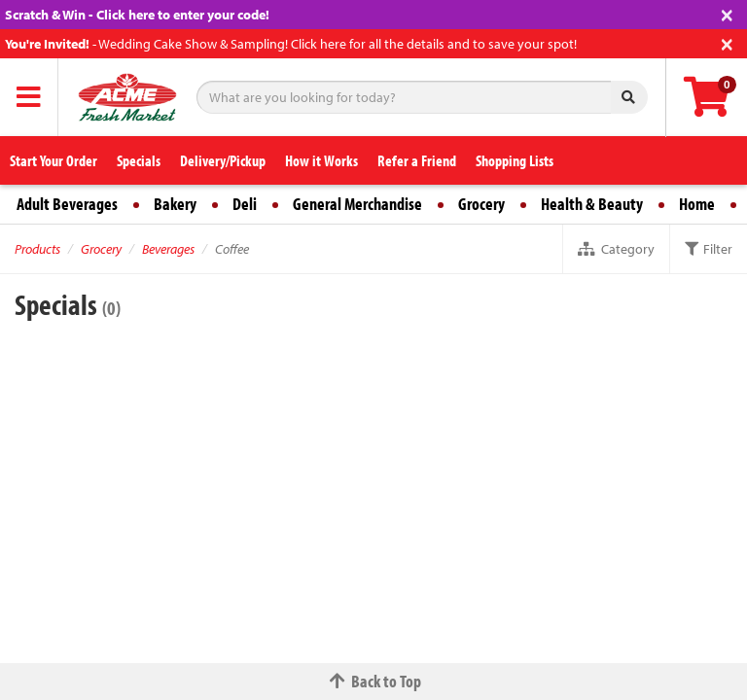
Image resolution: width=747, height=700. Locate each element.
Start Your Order (53, 160)
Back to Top (373, 681)
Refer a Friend (417, 160)
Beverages (168, 249)
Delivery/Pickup (223, 160)
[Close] (727, 13)
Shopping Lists (515, 160)
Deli (245, 204)
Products (37, 249)
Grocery (481, 204)
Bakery (175, 204)
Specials (139, 160)
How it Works (321, 160)
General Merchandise (357, 204)
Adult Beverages (67, 204)
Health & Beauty (592, 204)
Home (697, 204)
